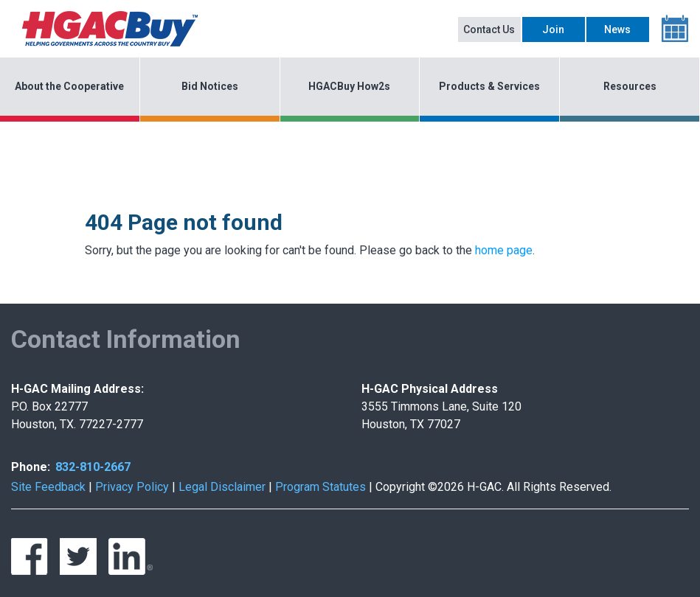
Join (553, 29)
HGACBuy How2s (349, 86)
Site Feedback (48, 487)
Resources (630, 86)
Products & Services (489, 86)
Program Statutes (320, 487)
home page (504, 250)
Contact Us (489, 29)
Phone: (31, 467)
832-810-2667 (93, 467)
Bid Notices (210, 86)
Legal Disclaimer (222, 487)
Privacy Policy (132, 487)
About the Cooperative (69, 86)
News (617, 29)
